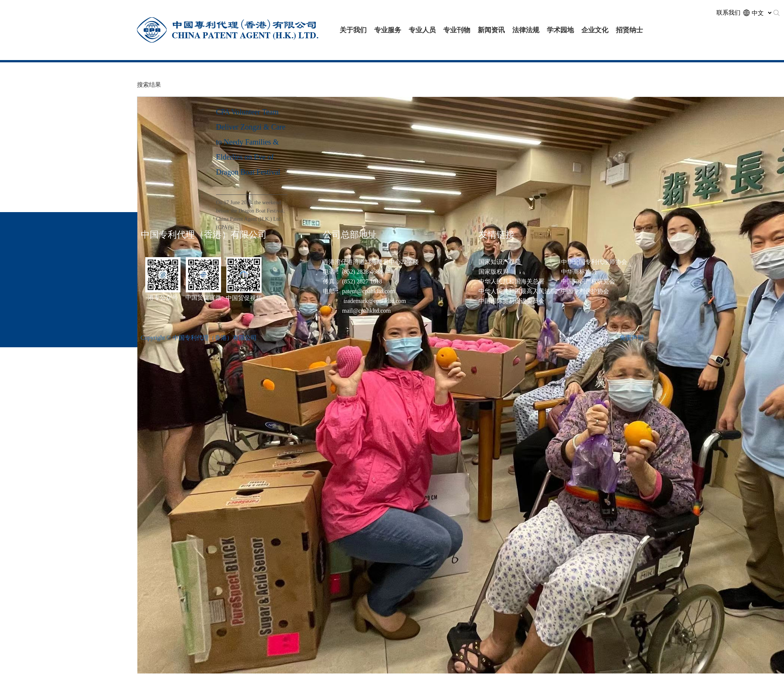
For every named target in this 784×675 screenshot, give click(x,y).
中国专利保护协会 (585, 291)
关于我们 (353, 30)
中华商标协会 (579, 272)
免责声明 (632, 338)
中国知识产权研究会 (588, 281)
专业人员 (422, 30)
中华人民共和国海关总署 (512, 281)
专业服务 (388, 30)
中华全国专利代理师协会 (594, 262)
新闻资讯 (491, 30)
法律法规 (526, 30)
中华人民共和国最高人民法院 (518, 291)
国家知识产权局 (500, 262)
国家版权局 (494, 272)
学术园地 (560, 30)
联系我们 (728, 13)
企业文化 (595, 30)
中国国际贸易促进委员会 (512, 301)
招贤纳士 (629, 30)
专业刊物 (457, 30)
